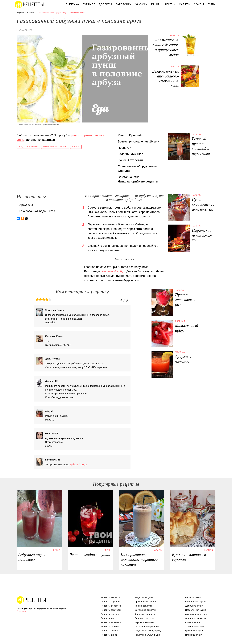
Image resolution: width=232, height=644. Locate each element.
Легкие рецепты (143, 606)
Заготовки (124, 4)
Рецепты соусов (110, 631)
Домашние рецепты (145, 610)
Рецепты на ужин (144, 597)
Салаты (185, 4)
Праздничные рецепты (147, 602)
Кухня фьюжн (193, 622)
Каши (155, 4)
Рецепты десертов (111, 606)
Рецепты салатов (110, 627)
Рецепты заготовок (111, 610)
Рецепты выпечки (110, 597)
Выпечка (72, 4)
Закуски (141, 4)
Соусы (199, 4)
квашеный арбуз (113, 271)
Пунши (76, 147)
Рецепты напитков (111, 622)
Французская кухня (196, 618)
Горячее (89, 4)
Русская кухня (193, 597)
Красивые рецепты (145, 614)
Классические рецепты (147, 627)
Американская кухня (196, 614)
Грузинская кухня (195, 631)
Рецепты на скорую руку (148, 631)
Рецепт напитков (28, 147)
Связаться (21, 611)
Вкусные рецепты (144, 622)
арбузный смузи (79, 465)
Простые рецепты (144, 618)
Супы (211, 4)
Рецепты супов (109, 635)
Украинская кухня (195, 627)
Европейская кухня (196, 602)
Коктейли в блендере (55, 147)
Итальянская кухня (196, 610)
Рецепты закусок (110, 614)
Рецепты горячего (111, 602)
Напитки (169, 4)
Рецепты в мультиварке (148, 635)
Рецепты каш (108, 618)
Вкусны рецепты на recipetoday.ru (30, 4)
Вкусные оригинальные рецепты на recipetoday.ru (31, 600)
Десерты (105, 4)
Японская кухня (194, 635)
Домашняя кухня (194, 606)
